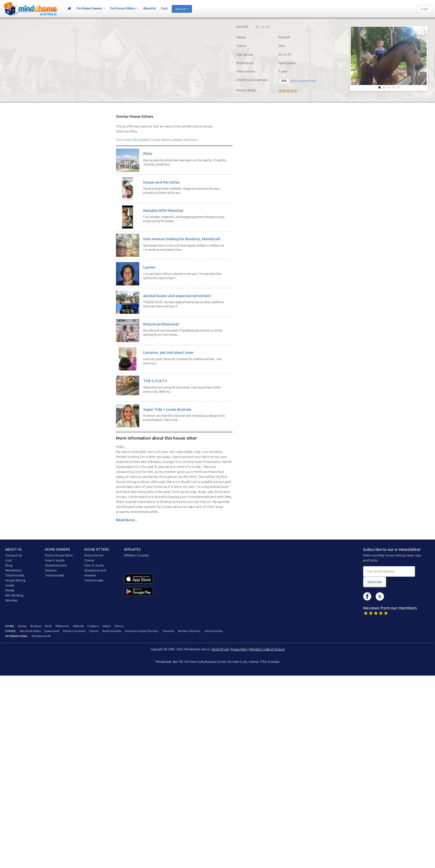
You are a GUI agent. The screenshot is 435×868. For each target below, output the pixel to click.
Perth (48, 626)
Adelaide (78, 626)
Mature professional (161, 324)
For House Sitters (123, 8)
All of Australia (214, 631)
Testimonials (15, 575)
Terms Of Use (220, 649)
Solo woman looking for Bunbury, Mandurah (182, 239)
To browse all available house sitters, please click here (157, 140)
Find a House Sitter (59, 555)
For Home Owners (90, 8)
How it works (55, 560)
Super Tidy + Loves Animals (167, 409)
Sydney (22, 626)
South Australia (112, 631)
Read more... (126, 520)
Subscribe (375, 582)
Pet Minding (14, 595)
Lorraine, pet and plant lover (168, 352)
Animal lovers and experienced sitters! (177, 296)
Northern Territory (189, 631)
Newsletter (13, 570)
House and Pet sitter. (162, 182)
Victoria (94, 631)
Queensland (52, 631)
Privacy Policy (239, 649)
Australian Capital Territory (142, 631)
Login (424, 9)
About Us (150, 8)
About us (13, 549)
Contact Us (13, 555)
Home (69, 9)
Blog (9, 565)
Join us (180, 9)
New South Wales (30, 631)
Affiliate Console (136, 555)
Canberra (93, 626)
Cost (164, 8)
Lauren (149, 267)
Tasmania (168, 631)
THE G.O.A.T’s (155, 381)
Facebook (367, 596)
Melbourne (62, 626)
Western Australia (74, 631)
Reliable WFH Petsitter (163, 210)
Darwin (119, 626)
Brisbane (36, 626)
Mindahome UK (41, 636)
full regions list (303, 81)
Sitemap (11, 600)
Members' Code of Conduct (267, 649)
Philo (148, 154)
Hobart (107, 626)
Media (10, 590)
